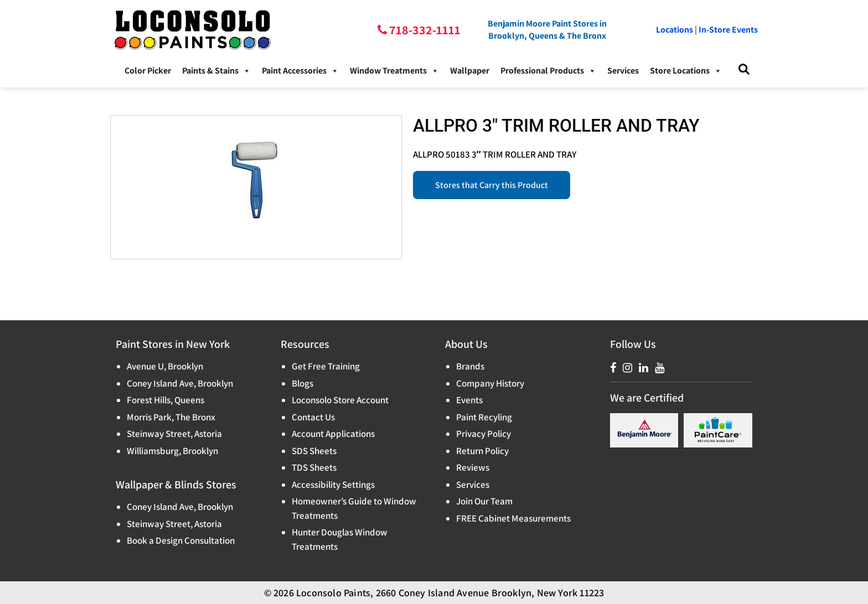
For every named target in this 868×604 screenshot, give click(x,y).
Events (469, 400)
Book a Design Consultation (181, 540)
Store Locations (686, 71)
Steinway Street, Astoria (174, 434)
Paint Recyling (484, 417)
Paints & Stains (216, 71)
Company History (490, 383)
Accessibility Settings (333, 485)
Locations (675, 30)
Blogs (303, 383)
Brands (470, 366)
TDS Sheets (314, 467)
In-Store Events (728, 30)
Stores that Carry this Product (492, 185)
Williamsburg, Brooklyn (172, 451)
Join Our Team (484, 501)
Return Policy (482, 451)
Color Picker (148, 71)
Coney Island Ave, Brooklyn (180, 383)
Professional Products (548, 71)
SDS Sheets (314, 451)
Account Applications (333, 434)
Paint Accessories (300, 71)
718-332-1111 (424, 30)
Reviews (473, 467)
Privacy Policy (484, 434)
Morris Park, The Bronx (171, 417)
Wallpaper (470, 71)
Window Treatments (394, 71)
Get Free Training (326, 366)
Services (623, 71)
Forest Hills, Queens (166, 400)
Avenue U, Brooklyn (165, 366)
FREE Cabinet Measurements (513, 518)
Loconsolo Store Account (340, 400)
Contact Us (313, 417)
